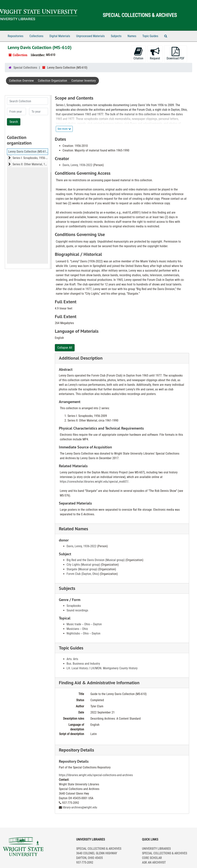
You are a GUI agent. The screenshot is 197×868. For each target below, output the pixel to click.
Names (132, 36)
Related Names (73, 529)
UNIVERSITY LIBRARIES (156, 849)
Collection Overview (21, 81)
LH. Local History (77, 668)
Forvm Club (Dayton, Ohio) (83, 574)
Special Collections (25, 68)
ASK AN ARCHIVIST (154, 863)
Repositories (15, 36)
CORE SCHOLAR (152, 858)
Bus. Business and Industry (83, 664)
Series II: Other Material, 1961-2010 (35, 164)
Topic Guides (150, 36)
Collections (36, 36)
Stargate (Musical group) (82, 569)
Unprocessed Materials (90, 36)
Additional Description (81, 358)
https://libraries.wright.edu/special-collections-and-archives (96, 775)
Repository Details (76, 750)
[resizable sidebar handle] (51, 182)
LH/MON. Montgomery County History (114, 668)
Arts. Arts (72, 659)
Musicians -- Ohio (77, 629)
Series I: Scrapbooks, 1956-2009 (32, 158)
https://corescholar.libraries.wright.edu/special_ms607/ (94, 482)
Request (155, 54)
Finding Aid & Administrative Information (99, 683)
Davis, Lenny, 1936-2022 (77, 165)
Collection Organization (53, 81)
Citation (138, 54)
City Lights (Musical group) (83, 565)
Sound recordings (77, 610)
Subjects (116, 36)
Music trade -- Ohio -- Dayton (84, 624)
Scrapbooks (74, 606)
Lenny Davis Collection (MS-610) (28, 152)
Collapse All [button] (65, 348)
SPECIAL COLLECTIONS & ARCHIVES (164, 853)
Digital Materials (60, 36)
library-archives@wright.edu (80, 807)
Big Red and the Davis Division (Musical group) (96, 560)
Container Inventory (84, 81)
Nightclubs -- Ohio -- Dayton (83, 633)
